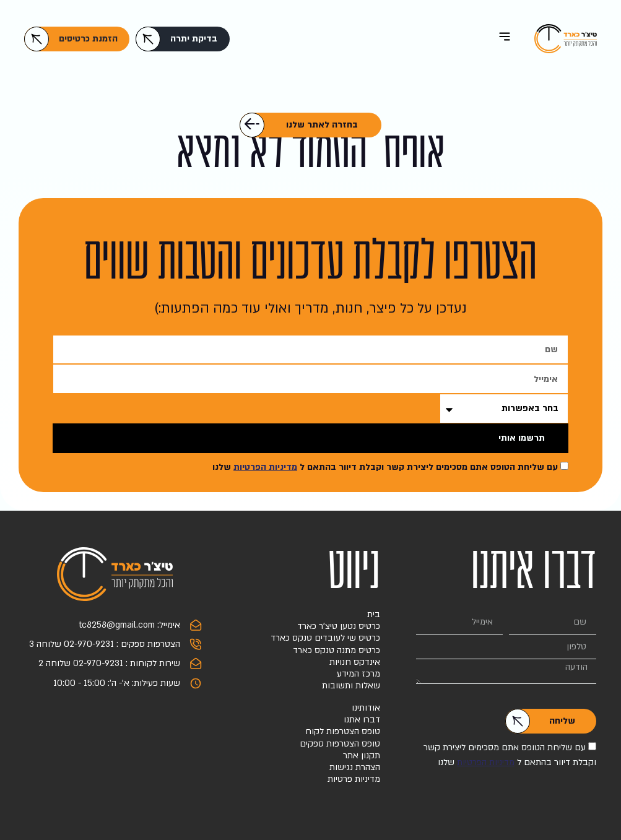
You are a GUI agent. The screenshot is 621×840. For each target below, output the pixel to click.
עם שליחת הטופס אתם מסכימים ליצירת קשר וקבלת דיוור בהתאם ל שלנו (385, 467)
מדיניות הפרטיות (265, 467)
